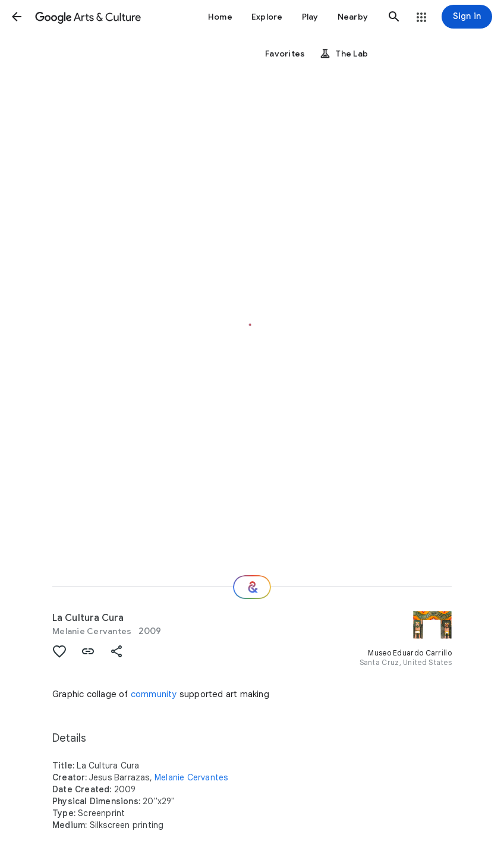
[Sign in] (467, 17)
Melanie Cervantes (92, 631)
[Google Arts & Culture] (88, 17)
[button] (17, 17)
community (154, 694)
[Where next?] (252, 587)
